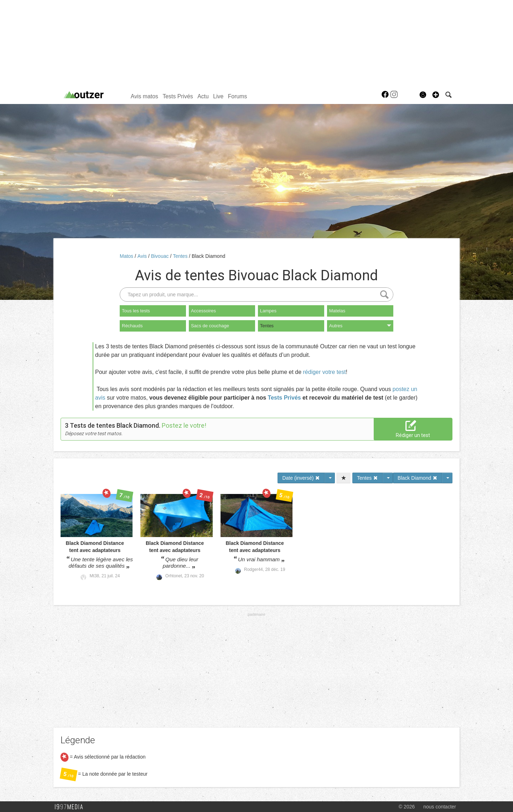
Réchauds (132, 326)
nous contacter (440, 807)
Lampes (268, 311)
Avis (143, 256)
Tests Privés (178, 96)
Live (218, 96)
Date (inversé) (301, 478)
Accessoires (203, 311)
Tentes (181, 256)
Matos (127, 256)
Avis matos (144, 96)
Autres (360, 326)
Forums (238, 96)
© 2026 (407, 807)
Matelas (337, 311)
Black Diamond (208, 256)
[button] (436, 95)
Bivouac (161, 256)
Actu (203, 96)
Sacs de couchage (210, 326)
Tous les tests (136, 311)
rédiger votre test (325, 372)
